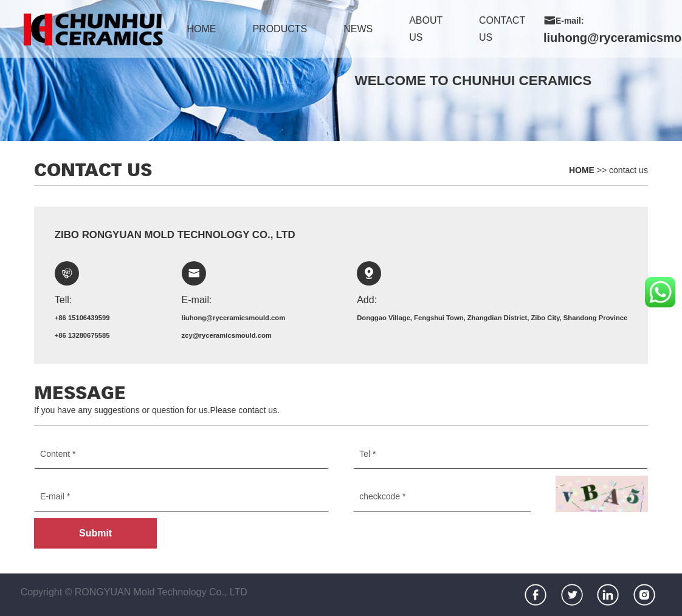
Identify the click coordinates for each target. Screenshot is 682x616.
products (280, 29)
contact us (502, 29)
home (201, 29)
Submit (95, 533)
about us (426, 29)
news (358, 29)
